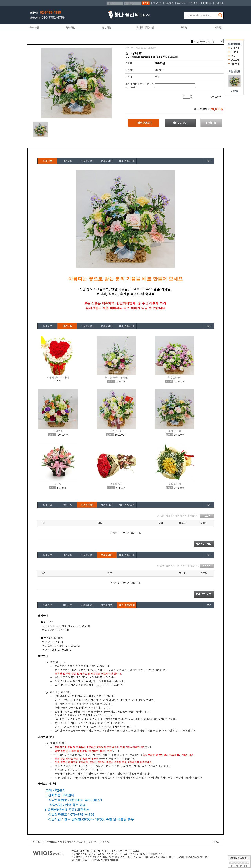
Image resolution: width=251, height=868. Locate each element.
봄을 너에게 (175, 484)
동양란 (184, 27)
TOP (209, 161)
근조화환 (34, 27)
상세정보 (47, 161)
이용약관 (37, 842)
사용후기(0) (87, 161)
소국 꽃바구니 (175, 377)
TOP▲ (216, 842)
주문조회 (193, 3)
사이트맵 (105, 842)
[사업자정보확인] (155, 854)
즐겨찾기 (169, 3)
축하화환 (70, 27)
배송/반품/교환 (127, 161)
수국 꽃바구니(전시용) (116, 377)
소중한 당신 (116, 484)
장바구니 (181, 3)
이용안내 (93, 842)
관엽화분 (107, 27)
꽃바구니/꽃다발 (145, 27)
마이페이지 (206, 3)
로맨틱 (58, 484)
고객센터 (219, 3)
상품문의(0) (107, 161)
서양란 (218, 27)
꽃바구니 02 (116, 431)
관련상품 (67, 161)
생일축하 (58, 431)
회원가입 (157, 3)
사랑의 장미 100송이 (58, 377)
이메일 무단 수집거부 (75, 842)
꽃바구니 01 (175, 431)
